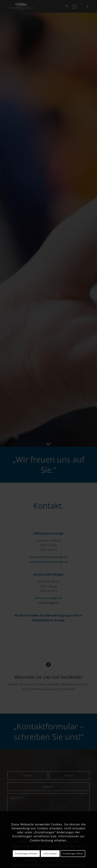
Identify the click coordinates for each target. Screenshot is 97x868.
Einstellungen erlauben (26, 854)
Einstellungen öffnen (73, 854)
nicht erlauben (50, 854)
